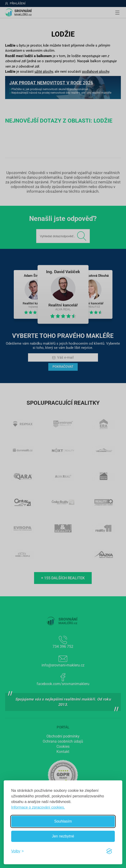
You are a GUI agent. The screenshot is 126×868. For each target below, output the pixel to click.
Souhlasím (63, 821)
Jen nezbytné (63, 836)
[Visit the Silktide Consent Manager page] (109, 851)
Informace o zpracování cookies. (38, 807)
